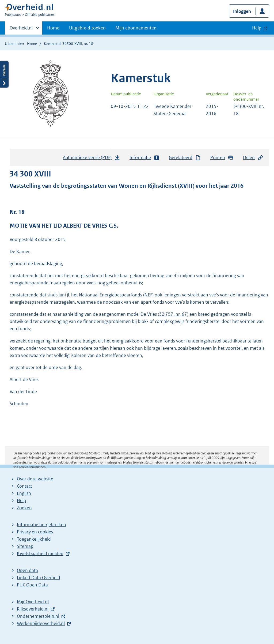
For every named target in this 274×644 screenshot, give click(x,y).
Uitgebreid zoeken (87, 28)
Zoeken (24, 508)
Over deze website (35, 479)
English (24, 493)
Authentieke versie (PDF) (92, 159)
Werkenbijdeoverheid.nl (41, 623)
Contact (24, 486)
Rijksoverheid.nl (33, 609)
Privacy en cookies (35, 532)
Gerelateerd (185, 158)
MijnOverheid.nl (33, 602)
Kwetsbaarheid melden (40, 553)
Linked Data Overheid (39, 578)
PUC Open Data (32, 585)
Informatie (144, 158)
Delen (253, 158)
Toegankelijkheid (34, 539)
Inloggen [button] (242, 11)
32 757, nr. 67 (173, 314)
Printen (222, 158)
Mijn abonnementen (136, 28)
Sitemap (25, 546)
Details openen (4, 74)
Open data (27, 570)
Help (22, 500)
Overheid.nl (21, 29)
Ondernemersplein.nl (38, 616)
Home (53, 28)
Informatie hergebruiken (41, 525)
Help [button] (257, 28)
